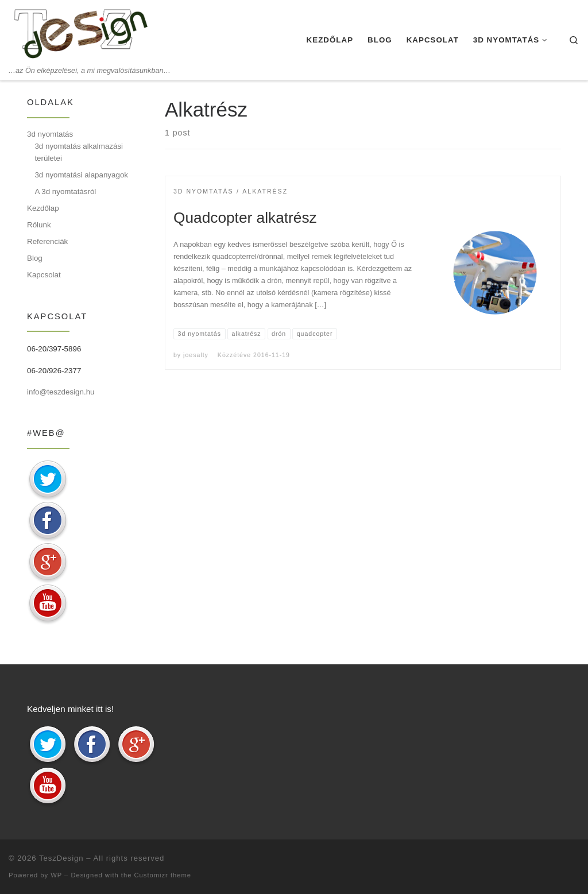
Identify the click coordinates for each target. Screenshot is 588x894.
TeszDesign (61, 858)
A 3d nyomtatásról (65, 191)
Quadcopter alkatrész (245, 218)
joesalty (196, 355)
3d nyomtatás (50, 134)
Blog (35, 258)
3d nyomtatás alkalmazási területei (79, 152)
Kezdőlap (43, 208)
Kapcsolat (44, 275)
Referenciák (47, 241)
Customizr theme (163, 875)
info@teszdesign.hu (61, 392)
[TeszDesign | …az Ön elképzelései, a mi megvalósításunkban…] (80, 33)
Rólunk (39, 225)
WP (56, 875)
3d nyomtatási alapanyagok (81, 175)
